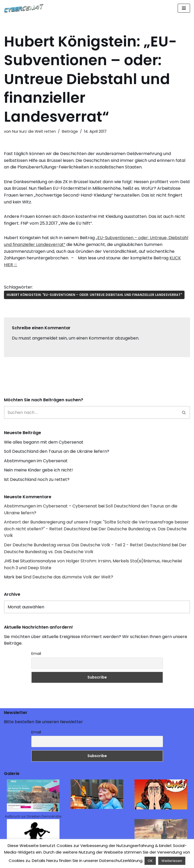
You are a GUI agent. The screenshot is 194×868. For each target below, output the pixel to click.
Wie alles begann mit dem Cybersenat (44, 442)
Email (36, 654)
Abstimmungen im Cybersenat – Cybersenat (51, 506)
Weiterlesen (172, 861)
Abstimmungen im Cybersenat (36, 461)
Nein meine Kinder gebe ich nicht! (38, 470)
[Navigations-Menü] (184, 8)
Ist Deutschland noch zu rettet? (37, 479)
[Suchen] (91, 412)
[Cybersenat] (25, 8)
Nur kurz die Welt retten (34, 131)
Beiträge (70, 131)
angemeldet (45, 338)
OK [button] (150, 861)
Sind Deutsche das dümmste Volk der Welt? (68, 577)
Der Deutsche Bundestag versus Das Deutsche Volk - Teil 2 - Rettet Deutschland (87, 545)
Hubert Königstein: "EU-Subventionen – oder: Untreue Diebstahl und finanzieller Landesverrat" (94, 295)
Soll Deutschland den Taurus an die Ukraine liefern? (57, 451)
